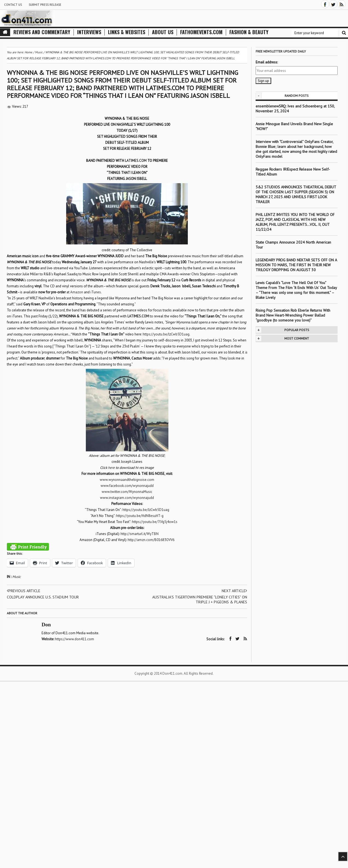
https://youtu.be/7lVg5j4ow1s (155, 522)
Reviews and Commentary (42, 32)
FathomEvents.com (201, 32)
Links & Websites (127, 32)
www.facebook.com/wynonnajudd (127, 486)
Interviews (89, 32)
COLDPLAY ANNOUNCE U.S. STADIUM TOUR (43, 597)
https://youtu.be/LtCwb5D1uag (166, 334)
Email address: (267, 62)
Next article (234, 591)
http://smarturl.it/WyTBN (140, 534)
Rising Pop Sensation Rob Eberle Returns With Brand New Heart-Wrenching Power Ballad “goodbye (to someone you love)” (293, 315)
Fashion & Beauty (249, 32)
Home (28, 52)
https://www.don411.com (74, 639)
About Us (163, 32)
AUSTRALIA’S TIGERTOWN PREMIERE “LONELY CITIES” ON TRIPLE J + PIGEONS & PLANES (200, 600)
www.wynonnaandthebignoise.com (127, 480)
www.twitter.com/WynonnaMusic (127, 492)
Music (17, 577)
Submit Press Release (45, 5)
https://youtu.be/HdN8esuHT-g (140, 516)
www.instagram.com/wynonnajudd (127, 498)
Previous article (24, 591)
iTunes (96, 292)
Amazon (77, 292)
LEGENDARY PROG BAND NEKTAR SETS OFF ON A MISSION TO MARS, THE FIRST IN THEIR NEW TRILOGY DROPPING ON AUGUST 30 (296, 265)
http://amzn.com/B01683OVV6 (151, 540)
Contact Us (13, 5)
